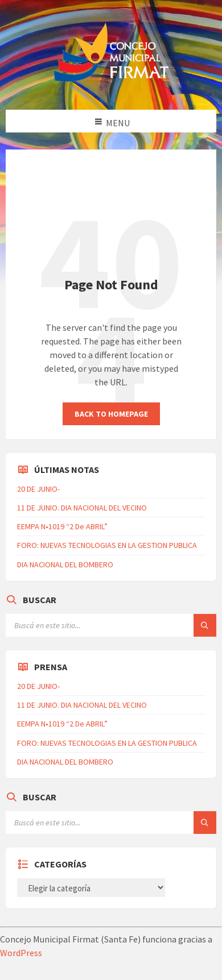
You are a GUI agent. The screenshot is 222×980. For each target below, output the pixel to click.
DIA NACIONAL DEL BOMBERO (65, 564)
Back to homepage (111, 414)
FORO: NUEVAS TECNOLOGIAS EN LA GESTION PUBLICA (107, 545)
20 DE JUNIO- (38, 489)
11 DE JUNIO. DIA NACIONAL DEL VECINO (82, 508)
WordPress (21, 953)
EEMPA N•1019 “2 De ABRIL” (62, 526)
